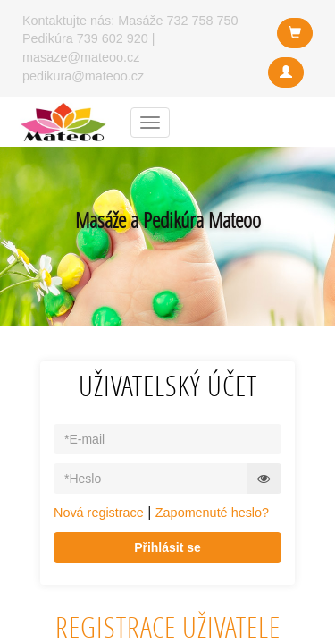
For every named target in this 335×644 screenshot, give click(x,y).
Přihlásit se (167, 547)
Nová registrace (99, 513)
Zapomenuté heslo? (212, 513)
